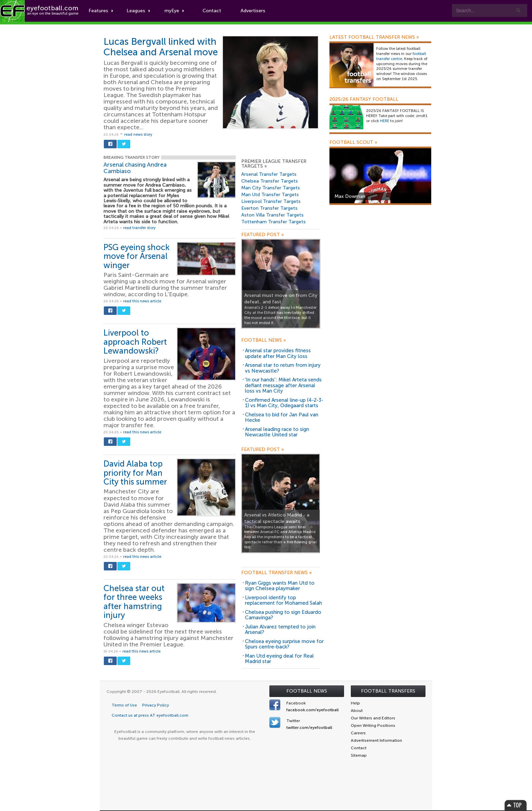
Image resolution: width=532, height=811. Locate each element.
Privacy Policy (156, 705)
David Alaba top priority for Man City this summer (135, 473)
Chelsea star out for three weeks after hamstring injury (134, 602)
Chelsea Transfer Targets (270, 181)
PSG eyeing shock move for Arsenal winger (137, 256)
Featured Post (263, 235)
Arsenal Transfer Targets (269, 174)
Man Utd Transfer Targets (270, 195)
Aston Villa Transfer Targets (272, 215)
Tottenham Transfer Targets (273, 222)
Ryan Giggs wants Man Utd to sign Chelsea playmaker (280, 586)
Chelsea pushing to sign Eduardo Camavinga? (283, 615)
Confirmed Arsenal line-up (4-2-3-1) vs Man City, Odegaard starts (284, 403)
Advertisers (253, 11)
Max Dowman (350, 196)
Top (516, 805)
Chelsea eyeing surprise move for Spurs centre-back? (284, 644)
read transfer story (139, 228)
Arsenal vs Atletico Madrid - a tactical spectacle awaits (277, 518)
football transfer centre (401, 56)
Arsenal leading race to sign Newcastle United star (277, 432)
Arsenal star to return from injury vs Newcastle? (283, 368)
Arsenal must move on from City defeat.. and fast (281, 299)
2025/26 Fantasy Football (364, 99)
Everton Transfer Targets (269, 208)
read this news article (142, 301)
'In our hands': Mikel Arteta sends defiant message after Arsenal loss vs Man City (283, 385)
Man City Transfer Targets (271, 188)
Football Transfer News (277, 573)
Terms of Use (124, 705)
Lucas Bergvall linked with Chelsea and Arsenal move (161, 47)
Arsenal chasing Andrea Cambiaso (135, 168)
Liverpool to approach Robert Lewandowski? (135, 342)
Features (101, 11)
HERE (385, 121)
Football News (264, 340)
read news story (138, 135)
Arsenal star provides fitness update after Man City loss (278, 353)
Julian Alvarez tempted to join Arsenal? (280, 630)
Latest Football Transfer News (374, 37)
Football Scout (353, 143)
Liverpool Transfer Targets (271, 201)
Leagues (138, 11)
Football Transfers (388, 691)
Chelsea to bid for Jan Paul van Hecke (282, 418)
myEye (174, 11)
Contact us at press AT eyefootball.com (150, 715)
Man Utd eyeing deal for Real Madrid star (279, 659)
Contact (212, 11)
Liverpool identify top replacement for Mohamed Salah (283, 600)
